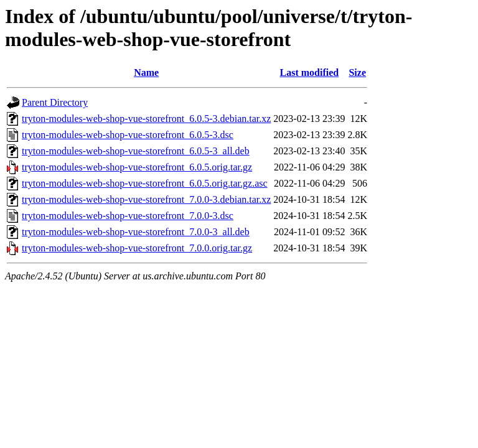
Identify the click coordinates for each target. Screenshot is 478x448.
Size (357, 72)
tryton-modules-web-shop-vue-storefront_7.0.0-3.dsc (128, 216)
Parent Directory (55, 102)
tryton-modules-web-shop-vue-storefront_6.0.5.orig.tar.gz (137, 167)
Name (146, 72)
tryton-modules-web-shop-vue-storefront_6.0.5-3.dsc (128, 135)
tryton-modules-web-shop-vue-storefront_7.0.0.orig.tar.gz (137, 248)
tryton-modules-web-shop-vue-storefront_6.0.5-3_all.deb (136, 151)
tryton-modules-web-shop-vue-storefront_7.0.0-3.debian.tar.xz (146, 199)
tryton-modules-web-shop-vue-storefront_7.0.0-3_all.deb (136, 232)
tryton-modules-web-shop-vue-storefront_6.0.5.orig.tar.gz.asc (145, 183)
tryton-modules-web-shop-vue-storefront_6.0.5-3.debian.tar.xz (146, 119)
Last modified (310, 72)
